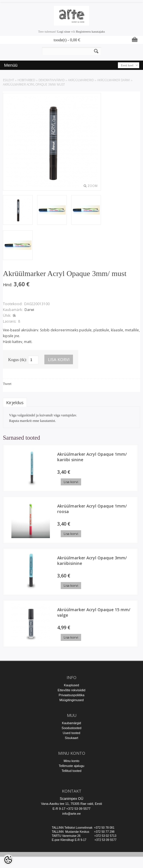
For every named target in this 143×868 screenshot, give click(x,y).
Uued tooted (71, 733)
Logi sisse (64, 31)
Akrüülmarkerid (81, 80)
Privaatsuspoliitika (71, 695)
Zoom (93, 186)
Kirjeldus (15, 402)
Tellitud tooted (71, 771)
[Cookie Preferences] (8, 860)
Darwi (29, 310)
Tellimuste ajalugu (71, 766)
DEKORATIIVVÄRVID (52, 80)
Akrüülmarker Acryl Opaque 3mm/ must (34, 84)
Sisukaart (71, 738)
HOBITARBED (26, 80)
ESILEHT (8, 80)
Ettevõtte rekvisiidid (72, 690)
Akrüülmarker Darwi (114, 80)
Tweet (7, 384)
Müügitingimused (71, 700)
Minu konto (71, 761)
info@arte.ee (71, 814)
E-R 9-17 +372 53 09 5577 (71, 809)
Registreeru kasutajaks (90, 31)
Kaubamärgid (71, 723)
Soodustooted (71, 728)
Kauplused (71, 685)
